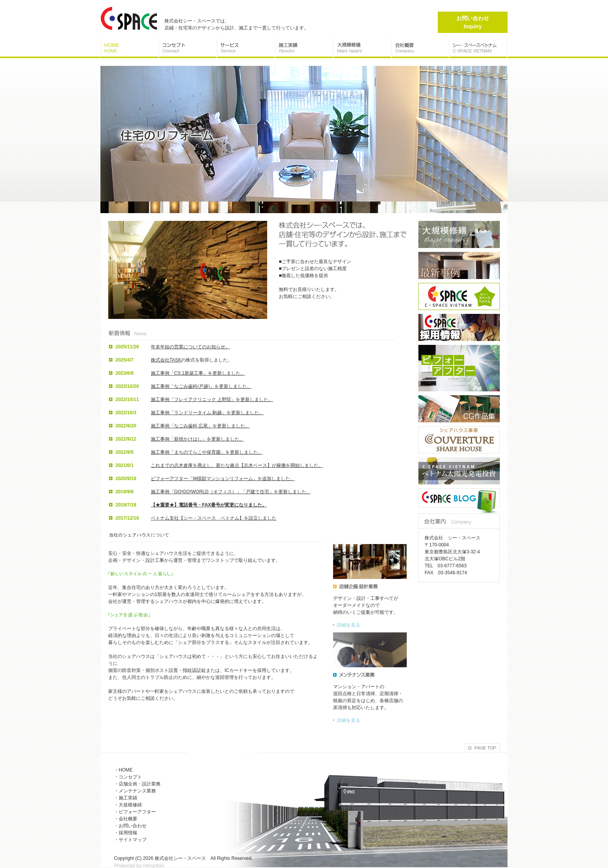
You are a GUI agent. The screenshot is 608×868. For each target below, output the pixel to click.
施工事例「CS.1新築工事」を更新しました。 (198, 373)
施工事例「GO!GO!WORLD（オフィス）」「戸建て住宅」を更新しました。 (231, 492)
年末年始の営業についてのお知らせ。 (190, 347)
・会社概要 (126, 819)
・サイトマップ (130, 840)
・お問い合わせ (130, 826)
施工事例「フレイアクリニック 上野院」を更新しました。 (212, 400)
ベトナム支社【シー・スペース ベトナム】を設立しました (214, 518)
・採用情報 (126, 833)
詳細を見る (349, 625)
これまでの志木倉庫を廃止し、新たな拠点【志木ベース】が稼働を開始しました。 (237, 465)
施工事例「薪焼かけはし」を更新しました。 (197, 439)
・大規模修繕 (128, 805)
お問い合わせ (473, 22)
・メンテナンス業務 (135, 791)
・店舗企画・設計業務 (137, 784)
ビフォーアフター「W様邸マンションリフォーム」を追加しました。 (223, 479)
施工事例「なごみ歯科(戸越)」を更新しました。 (201, 386)
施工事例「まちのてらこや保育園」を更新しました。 (207, 452)
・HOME (123, 770)
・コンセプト (128, 777)
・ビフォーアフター (135, 812)
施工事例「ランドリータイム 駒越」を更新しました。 (207, 413)
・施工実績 (126, 798)
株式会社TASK (166, 360)
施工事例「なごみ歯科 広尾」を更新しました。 (200, 426)
